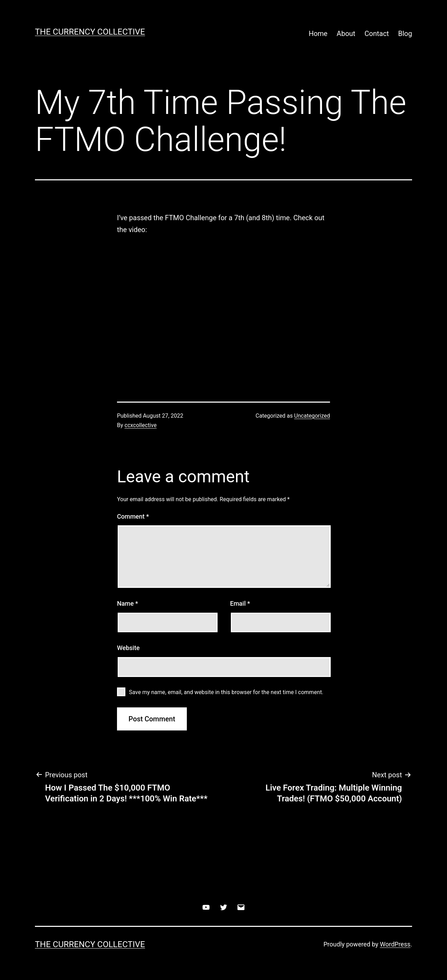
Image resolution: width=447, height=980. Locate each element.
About (346, 34)
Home (318, 34)
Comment (133, 516)
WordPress (395, 944)
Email (240, 603)
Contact (377, 34)
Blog (405, 34)
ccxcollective (141, 425)
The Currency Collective (90, 32)
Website (128, 648)
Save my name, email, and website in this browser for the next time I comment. (226, 692)
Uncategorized (312, 416)
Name (127, 603)
